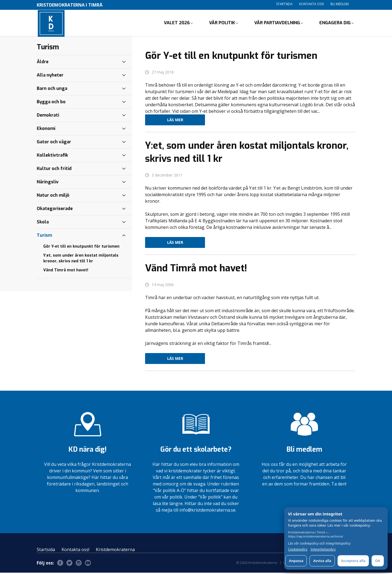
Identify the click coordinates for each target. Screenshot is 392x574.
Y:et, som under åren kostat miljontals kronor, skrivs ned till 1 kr (81, 259)
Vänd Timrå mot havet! (66, 271)
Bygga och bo (51, 103)
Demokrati (48, 116)
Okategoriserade (55, 210)
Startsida (284, 4)
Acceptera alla (353, 561)
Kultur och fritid (54, 170)
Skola (43, 223)
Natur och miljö (53, 196)
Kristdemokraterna (115, 551)
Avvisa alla (322, 561)
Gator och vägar (54, 143)
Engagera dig (335, 23)
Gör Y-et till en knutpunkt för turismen (81, 247)
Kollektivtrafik (52, 156)
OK (378, 561)
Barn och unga (52, 89)
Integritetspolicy (323, 549)
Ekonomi (46, 130)
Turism (44, 236)
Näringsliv (48, 183)
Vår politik (222, 23)
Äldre (43, 63)
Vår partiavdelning (277, 23)
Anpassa (296, 561)
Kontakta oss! (312, 4)
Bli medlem (340, 4)
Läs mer (175, 121)
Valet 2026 (177, 23)
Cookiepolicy (298, 549)
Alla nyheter (50, 76)
